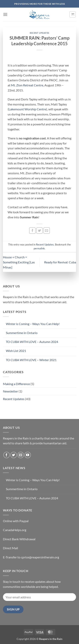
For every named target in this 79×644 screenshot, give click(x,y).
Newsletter (10, 391)
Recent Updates (39, 33)
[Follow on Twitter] (14, 455)
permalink (39, 248)
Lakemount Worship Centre (27, 109)
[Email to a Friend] (47, 231)
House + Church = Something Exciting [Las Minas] (19, 262)
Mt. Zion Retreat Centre (27, 85)
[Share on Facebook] (32, 231)
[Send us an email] (21, 455)
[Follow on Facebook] (7, 455)
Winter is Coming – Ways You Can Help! (33, 324)
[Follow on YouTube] (28, 455)
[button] (5, 14)
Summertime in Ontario (22, 333)
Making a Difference (16, 384)
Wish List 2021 (16, 351)
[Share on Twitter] (40, 231)
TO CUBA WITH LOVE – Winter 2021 (31, 360)
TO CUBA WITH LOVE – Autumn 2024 (32, 342)
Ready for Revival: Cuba (60, 262)
